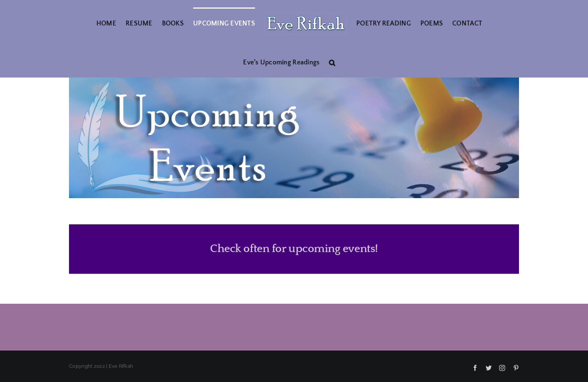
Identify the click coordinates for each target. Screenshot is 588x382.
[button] (332, 62)
